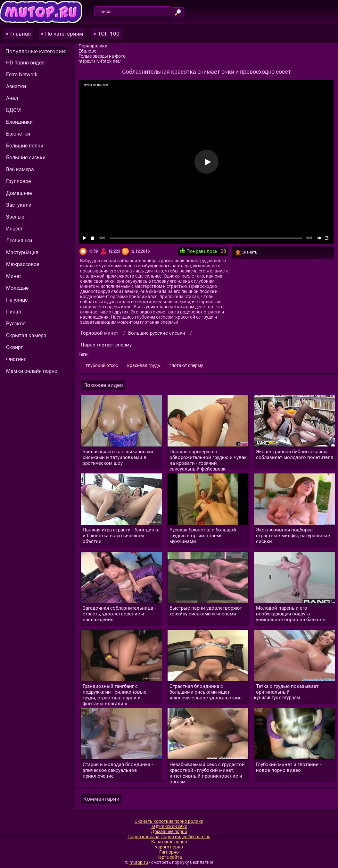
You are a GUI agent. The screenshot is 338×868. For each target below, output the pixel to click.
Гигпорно (169, 852)
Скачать (283, 253)
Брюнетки (18, 134)
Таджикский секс (169, 826)
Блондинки (19, 122)
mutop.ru (139, 862)
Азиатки (16, 86)
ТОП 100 (109, 34)
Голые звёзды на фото (102, 56)
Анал (12, 98)
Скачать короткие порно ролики (169, 821)
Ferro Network (22, 75)
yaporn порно (169, 847)
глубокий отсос (102, 365)
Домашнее (19, 193)
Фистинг (16, 359)
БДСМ (13, 110)
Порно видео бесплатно (185, 837)
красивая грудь (144, 365)
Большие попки (25, 146)
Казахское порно (169, 842)
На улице (17, 300)
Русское (16, 324)
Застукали (19, 205)
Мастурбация (22, 252)
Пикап (14, 312)
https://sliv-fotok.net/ (100, 61)
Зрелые (15, 217)
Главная (21, 34)
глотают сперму (186, 365)
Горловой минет (99, 333)
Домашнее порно (169, 831)
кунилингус (266, 697)
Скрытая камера (26, 335)
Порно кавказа (144, 837)
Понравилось (199, 251)
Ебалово (87, 51)
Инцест (15, 229)
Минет (14, 276)
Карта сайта (169, 857)
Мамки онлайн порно (32, 371)
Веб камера (20, 169)
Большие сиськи (26, 158)
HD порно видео (25, 63)
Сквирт (15, 347)
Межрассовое (23, 264)
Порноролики (93, 46)
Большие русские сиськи (157, 333)
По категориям (64, 34)
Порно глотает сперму (106, 345)
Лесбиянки (19, 241)
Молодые (17, 288)
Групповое (18, 181)
